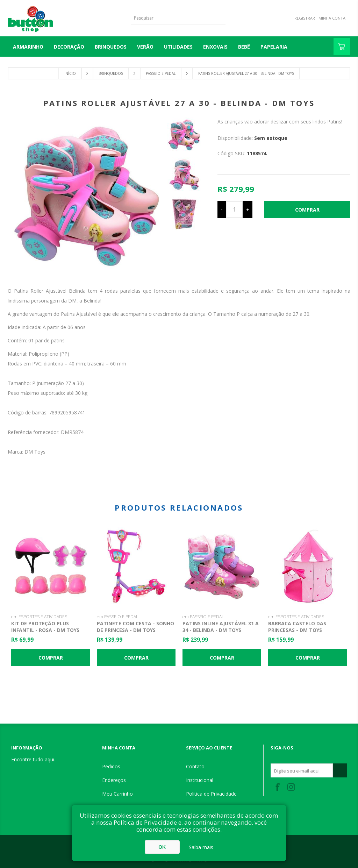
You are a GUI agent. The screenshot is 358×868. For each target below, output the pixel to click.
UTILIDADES (178, 47)
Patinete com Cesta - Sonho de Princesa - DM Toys (135, 627)
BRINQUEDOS (111, 47)
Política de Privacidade (211, 794)
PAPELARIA (274, 47)
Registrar (305, 18)
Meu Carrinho (117, 794)
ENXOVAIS (215, 47)
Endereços (114, 780)
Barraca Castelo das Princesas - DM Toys (297, 627)
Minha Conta (332, 18)
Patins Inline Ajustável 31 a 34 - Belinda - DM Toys (221, 627)
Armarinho (28, 47)
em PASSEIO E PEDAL (117, 617)
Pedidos (111, 766)
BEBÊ (244, 47)
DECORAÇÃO (69, 47)
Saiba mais (201, 847)
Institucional (200, 780)
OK (162, 847)
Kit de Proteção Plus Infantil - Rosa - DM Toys (45, 627)
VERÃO (145, 47)
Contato (195, 766)
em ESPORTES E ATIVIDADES (39, 617)
